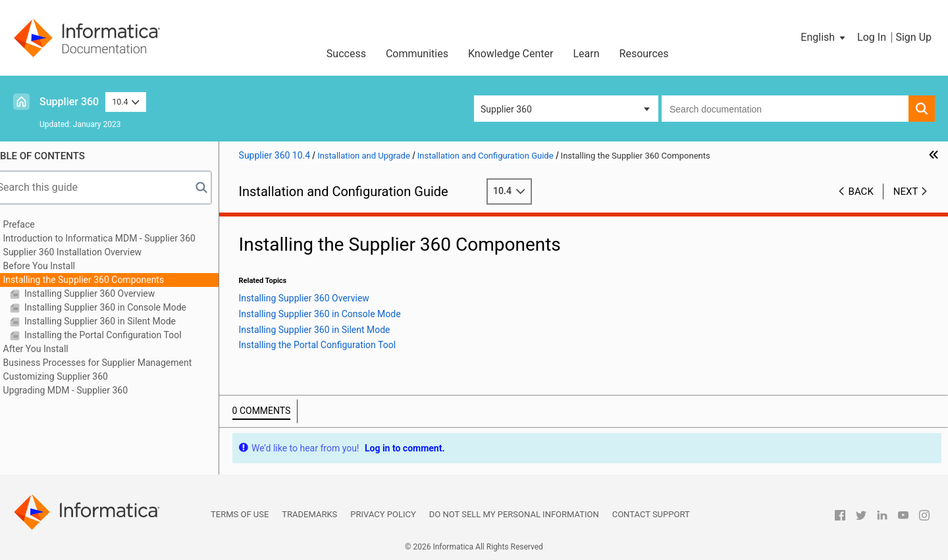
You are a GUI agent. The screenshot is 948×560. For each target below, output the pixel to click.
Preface (38, 224)
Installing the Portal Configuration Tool (120, 335)
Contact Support (651, 514)
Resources (644, 54)
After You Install (54, 349)
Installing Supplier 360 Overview (107, 293)
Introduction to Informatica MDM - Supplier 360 (118, 238)
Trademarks (309, 514)
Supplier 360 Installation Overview (91, 252)
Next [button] (906, 191)
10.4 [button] (126, 102)
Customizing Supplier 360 (74, 376)
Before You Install (58, 266)
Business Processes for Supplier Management (116, 363)
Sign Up (913, 37)
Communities (417, 54)
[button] (824, 38)
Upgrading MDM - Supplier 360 (84, 390)
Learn (587, 54)
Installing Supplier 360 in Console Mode (123, 307)
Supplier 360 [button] (506, 109)
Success (346, 54)
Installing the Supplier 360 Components (102, 280)
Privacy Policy (383, 514)
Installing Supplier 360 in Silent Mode (118, 321)
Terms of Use (240, 514)
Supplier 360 (69, 102)
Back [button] (861, 191)
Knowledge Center (511, 54)
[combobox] (785, 109)
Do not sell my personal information (514, 514)
